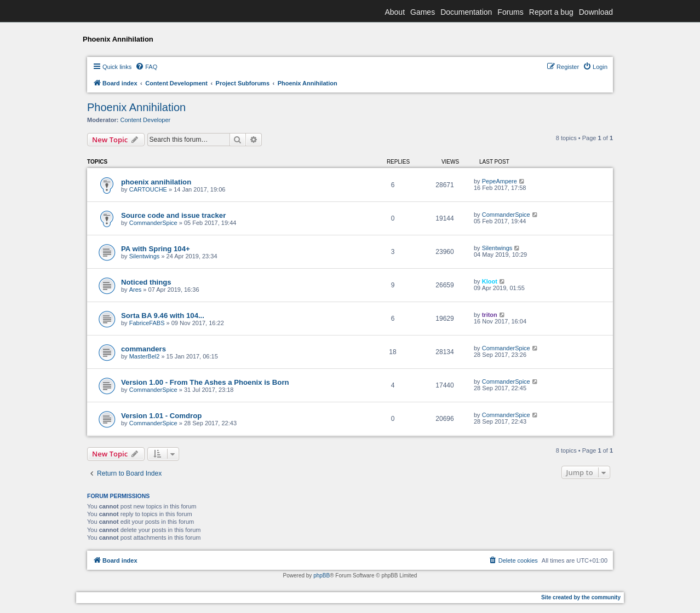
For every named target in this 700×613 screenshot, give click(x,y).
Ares (136, 290)
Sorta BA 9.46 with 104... (163, 316)
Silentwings (145, 256)
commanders (144, 349)
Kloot (490, 281)
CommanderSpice (153, 223)
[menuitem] (146, 67)
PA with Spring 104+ (156, 249)
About (395, 12)
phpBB (322, 576)
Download (596, 12)
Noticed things (146, 282)
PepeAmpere (500, 181)
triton (490, 315)
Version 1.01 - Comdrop (161, 416)
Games (423, 12)
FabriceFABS (147, 323)
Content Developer (146, 120)
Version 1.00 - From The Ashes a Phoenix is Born (205, 382)
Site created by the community (581, 597)
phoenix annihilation (156, 182)
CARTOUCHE (148, 189)
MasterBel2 (145, 356)
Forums (510, 12)
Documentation (466, 12)
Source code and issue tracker (173, 215)
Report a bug (551, 12)
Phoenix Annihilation (136, 107)
